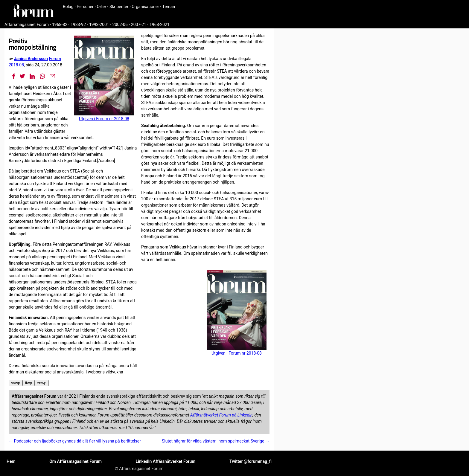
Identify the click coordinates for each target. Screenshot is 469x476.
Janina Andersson (31, 59)
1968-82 (60, 25)
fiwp (28, 383)
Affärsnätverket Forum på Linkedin (221, 415)
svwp (16, 383)
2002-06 (120, 25)
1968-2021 (160, 25)
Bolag (68, 7)
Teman (169, 7)
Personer (85, 7)
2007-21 (139, 25)
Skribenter (119, 7)
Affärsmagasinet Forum (27, 25)
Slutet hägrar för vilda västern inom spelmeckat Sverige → (216, 441)
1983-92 (78, 25)
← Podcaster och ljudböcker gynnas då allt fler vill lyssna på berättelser (75, 441)
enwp (42, 383)
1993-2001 (99, 25)
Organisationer (145, 7)
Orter (102, 7)
